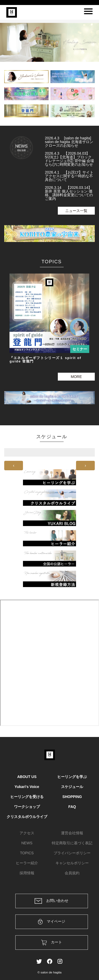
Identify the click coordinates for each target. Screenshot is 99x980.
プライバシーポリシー (72, 853)
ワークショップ (27, 807)
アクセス (27, 833)
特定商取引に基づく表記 (72, 843)
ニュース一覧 (76, 211)
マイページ (52, 922)
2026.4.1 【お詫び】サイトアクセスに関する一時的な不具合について (69, 176)
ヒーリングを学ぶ (72, 777)
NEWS (27, 843)
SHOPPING (72, 797)
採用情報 (27, 873)
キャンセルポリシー (72, 863)
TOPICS (27, 853)
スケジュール (72, 787)
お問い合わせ (51, 901)
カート (52, 943)
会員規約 (72, 873)
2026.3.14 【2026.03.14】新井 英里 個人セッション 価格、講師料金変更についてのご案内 (69, 193)
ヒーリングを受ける (27, 797)
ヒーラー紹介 (27, 863)
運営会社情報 (72, 833)
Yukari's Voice (27, 787)
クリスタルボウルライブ (27, 817)
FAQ (72, 807)
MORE (76, 377)
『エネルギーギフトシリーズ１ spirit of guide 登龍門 (45, 360)
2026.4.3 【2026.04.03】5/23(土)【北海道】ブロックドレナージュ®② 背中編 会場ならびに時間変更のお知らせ (69, 159)
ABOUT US (27, 777)
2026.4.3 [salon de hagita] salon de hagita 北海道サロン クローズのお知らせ (69, 142)
